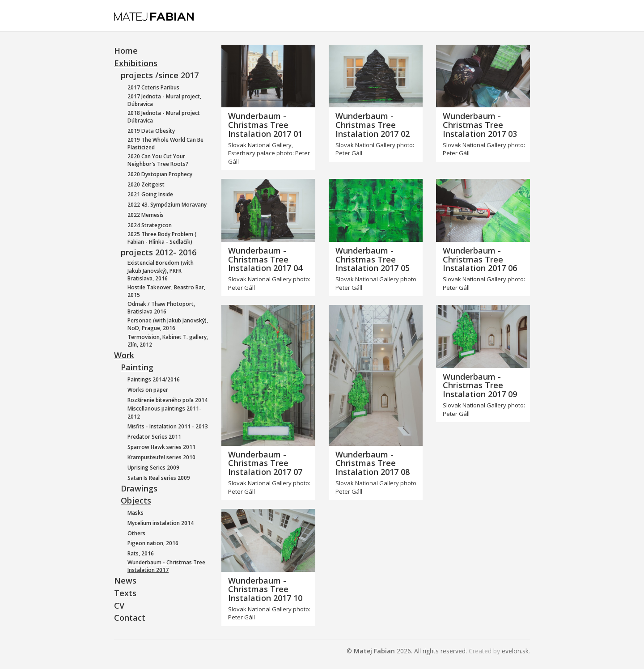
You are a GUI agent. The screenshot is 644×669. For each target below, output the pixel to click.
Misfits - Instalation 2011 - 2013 (168, 426)
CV (119, 605)
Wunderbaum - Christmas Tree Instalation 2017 (166, 566)
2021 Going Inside (150, 194)
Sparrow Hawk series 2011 (161, 447)
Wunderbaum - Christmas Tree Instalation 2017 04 (265, 259)
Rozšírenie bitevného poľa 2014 (167, 400)
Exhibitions (136, 63)
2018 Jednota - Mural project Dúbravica (164, 117)
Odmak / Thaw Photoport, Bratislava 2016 (161, 308)
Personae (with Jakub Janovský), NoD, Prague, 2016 (168, 324)
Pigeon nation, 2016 (153, 543)
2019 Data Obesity (151, 131)
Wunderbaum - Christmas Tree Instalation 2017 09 (480, 385)
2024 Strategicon (150, 225)
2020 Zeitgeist (146, 184)
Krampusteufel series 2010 (161, 457)
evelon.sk (515, 651)
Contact (130, 618)
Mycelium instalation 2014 (161, 523)
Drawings (139, 488)
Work (124, 355)
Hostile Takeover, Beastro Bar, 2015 (166, 291)
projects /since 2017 (160, 75)
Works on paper (148, 390)
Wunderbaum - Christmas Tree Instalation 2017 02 (373, 125)
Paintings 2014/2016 (154, 379)
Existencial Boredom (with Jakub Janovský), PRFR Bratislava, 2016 (161, 270)
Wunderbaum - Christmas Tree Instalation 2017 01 (265, 125)
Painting (137, 367)
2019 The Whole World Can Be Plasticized (165, 144)
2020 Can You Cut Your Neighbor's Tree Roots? (158, 160)
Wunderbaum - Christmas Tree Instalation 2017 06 (480, 259)
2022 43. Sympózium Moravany (167, 205)
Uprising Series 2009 (153, 468)
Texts (125, 593)
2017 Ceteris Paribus (153, 87)
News (125, 580)
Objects (136, 500)
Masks (136, 513)
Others (136, 533)
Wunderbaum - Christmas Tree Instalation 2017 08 (373, 463)
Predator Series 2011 (154, 437)
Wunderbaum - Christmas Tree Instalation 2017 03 (480, 125)
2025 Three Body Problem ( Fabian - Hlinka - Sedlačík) (162, 238)
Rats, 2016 (141, 553)
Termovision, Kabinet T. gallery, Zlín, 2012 (168, 341)
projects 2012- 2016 (159, 252)
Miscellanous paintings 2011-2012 (164, 412)
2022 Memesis (146, 215)
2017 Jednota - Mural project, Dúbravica (164, 100)
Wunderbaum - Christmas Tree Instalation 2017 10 (265, 589)
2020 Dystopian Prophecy (160, 174)
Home (126, 51)
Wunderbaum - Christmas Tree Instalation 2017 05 (373, 259)
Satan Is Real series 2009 (159, 478)
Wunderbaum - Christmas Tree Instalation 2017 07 (265, 463)
